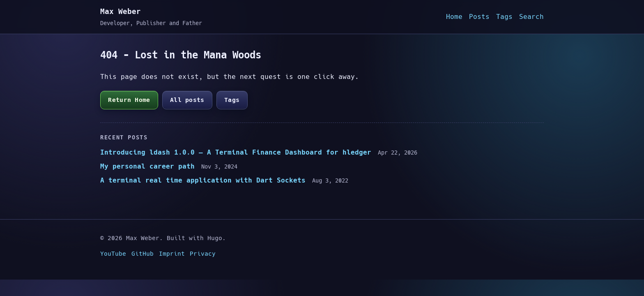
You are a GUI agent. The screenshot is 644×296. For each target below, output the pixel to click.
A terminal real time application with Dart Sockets (203, 180)
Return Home (129, 100)
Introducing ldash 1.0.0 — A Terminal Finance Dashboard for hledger (236, 152)
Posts (479, 17)
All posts (187, 100)
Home (454, 17)
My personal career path (147, 166)
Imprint (172, 254)
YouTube (113, 254)
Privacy (203, 254)
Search (531, 17)
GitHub (143, 254)
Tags (504, 17)
